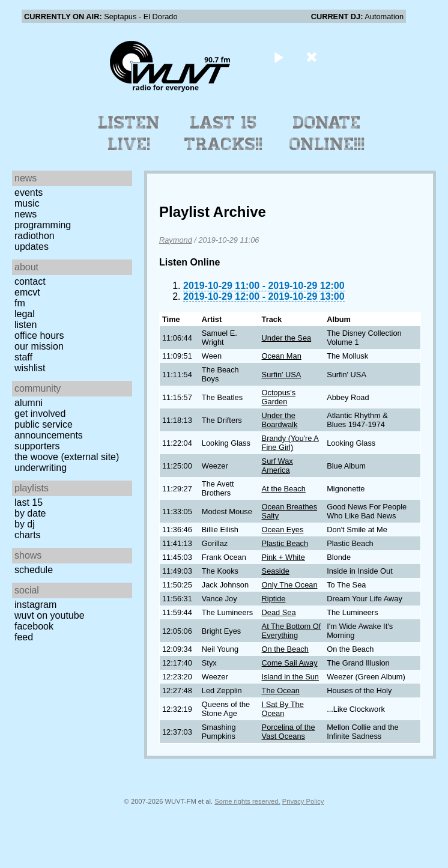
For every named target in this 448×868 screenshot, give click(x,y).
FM (20, 303)
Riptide (274, 599)
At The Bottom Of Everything (292, 631)
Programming (43, 225)
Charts (28, 535)
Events (29, 193)
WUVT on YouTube (50, 615)
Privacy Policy (303, 801)
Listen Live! (129, 133)
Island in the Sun (290, 677)
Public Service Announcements (49, 430)
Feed (24, 637)
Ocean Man (282, 356)
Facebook (34, 626)
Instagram (35, 605)
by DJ (25, 524)
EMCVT (27, 292)
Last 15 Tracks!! (224, 133)
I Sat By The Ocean (283, 709)
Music (27, 203)
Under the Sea (287, 338)
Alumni (29, 403)
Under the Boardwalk (280, 420)
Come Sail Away (290, 663)
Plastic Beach (285, 543)
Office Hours (39, 335)
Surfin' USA (282, 375)
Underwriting (41, 468)
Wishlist (30, 368)
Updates (32, 247)
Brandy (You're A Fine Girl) (290, 443)
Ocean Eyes (283, 530)
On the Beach (285, 649)
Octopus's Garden (279, 397)
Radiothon (35, 236)
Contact (30, 281)
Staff (23, 357)
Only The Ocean (290, 585)
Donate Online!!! (327, 133)
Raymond (176, 240)
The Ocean (281, 690)
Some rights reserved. (247, 801)
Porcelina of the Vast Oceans (289, 732)
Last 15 (29, 502)
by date (30, 513)
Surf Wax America (277, 466)
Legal (25, 314)
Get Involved (40, 414)
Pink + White (283, 557)
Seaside (276, 571)
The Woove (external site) (67, 457)
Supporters (37, 446)
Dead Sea (279, 612)
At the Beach (284, 489)
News (26, 214)
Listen (26, 325)
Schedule (34, 570)
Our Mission (39, 346)
